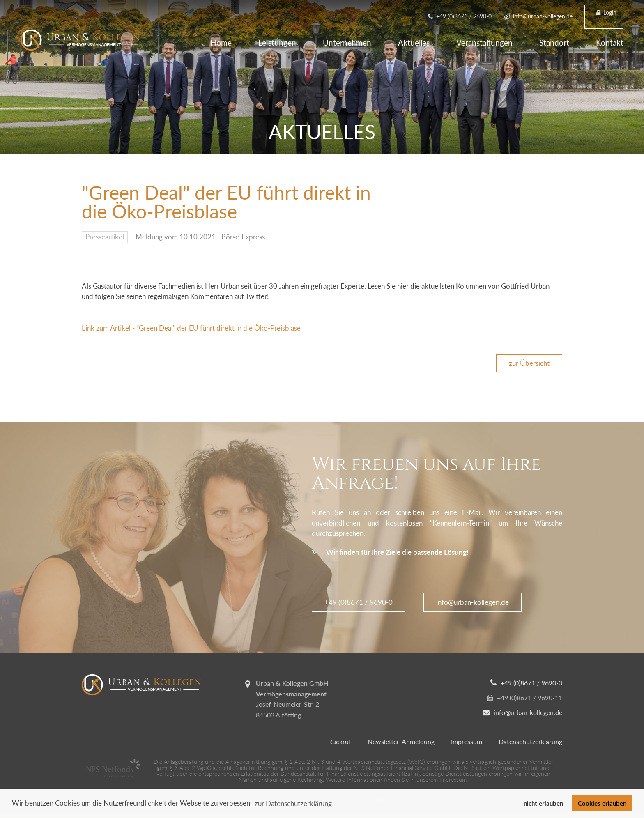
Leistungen (277, 43)
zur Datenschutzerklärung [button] (293, 803)
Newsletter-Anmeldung (401, 741)
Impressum (467, 741)
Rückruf (340, 741)
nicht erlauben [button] (543, 803)
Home (221, 43)
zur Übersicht (529, 363)
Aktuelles (414, 43)
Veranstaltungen (484, 43)
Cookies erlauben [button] (602, 803)
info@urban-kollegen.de (473, 602)
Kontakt (610, 43)
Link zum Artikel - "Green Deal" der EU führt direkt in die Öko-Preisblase (192, 328)
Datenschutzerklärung (530, 741)
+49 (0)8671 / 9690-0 (359, 602)
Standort (554, 43)
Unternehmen (347, 43)
